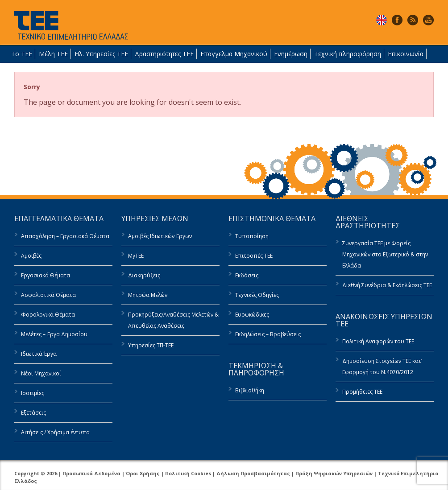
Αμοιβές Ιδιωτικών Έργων (160, 236)
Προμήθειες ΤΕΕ (362, 392)
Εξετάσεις (33, 413)
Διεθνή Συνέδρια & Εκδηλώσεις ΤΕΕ (387, 285)
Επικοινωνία (406, 54)
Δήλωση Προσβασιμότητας (253, 473)
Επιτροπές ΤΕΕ (254, 256)
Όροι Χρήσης (143, 473)
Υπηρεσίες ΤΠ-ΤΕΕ (151, 345)
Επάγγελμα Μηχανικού (234, 54)
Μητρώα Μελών (148, 295)
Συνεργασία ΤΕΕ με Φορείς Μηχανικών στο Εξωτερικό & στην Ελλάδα (385, 254)
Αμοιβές (31, 256)
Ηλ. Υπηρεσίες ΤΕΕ (101, 54)
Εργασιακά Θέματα (46, 275)
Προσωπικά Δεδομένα (91, 473)
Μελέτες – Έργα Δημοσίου (54, 334)
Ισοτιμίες (33, 393)
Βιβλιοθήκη (250, 390)
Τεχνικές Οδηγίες (257, 295)
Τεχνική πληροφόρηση (348, 54)
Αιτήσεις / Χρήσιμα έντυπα (55, 432)
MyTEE (136, 256)
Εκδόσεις (247, 275)
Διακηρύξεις (144, 275)
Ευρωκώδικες (252, 315)
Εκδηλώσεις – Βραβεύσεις (268, 334)
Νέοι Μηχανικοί (41, 373)
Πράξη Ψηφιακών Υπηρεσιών (334, 473)
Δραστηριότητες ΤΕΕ (164, 54)
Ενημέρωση (291, 54)
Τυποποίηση (252, 236)
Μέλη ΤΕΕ (53, 54)
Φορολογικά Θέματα (48, 315)
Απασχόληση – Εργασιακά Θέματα (65, 236)
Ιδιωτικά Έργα (39, 354)
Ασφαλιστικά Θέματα (48, 295)
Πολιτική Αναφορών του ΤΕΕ (378, 341)
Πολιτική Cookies (188, 473)
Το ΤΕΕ (22, 54)
